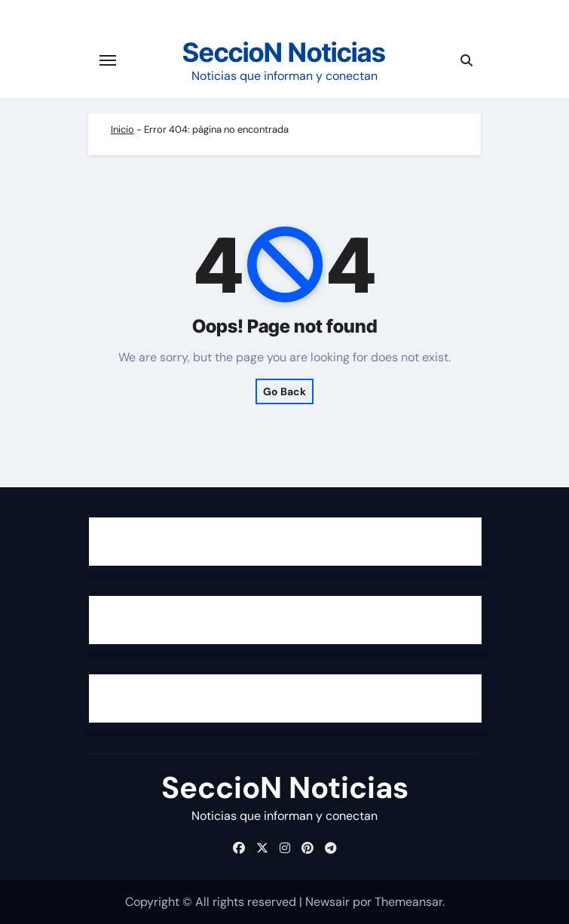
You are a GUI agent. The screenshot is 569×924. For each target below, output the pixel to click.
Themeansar (408, 902)
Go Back (284, 391)
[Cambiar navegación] (108, 60)
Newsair (327, 902)
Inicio (122, 129)
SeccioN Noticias (284, 52)
